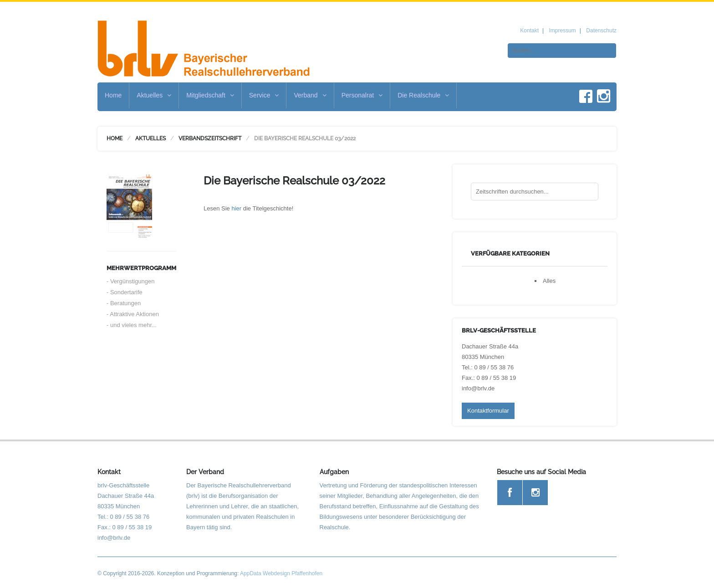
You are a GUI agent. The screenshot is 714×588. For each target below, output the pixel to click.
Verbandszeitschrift (210, 138)
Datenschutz (601, 31)
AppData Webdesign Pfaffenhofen (281, 573)
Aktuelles (154, 95)
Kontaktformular (488, 411)
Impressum (562, 31)
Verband (310, 95)
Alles (549, 281)
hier (236, 208)
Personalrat (362, 95)
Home (113, 95)
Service (264, 95)
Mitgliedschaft (210, 95)
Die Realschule (423, 95)
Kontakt (529, 31)
